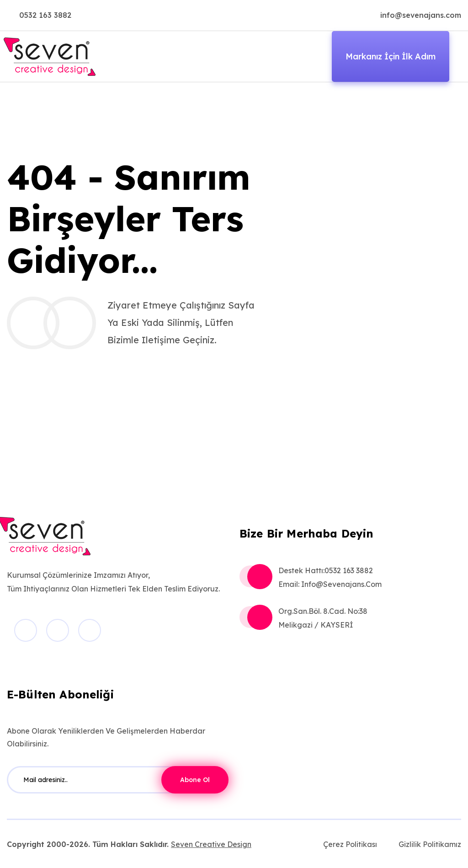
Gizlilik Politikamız (430, 844)
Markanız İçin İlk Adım (391, 56)
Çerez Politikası (350, 844)
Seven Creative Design (211, 844)
